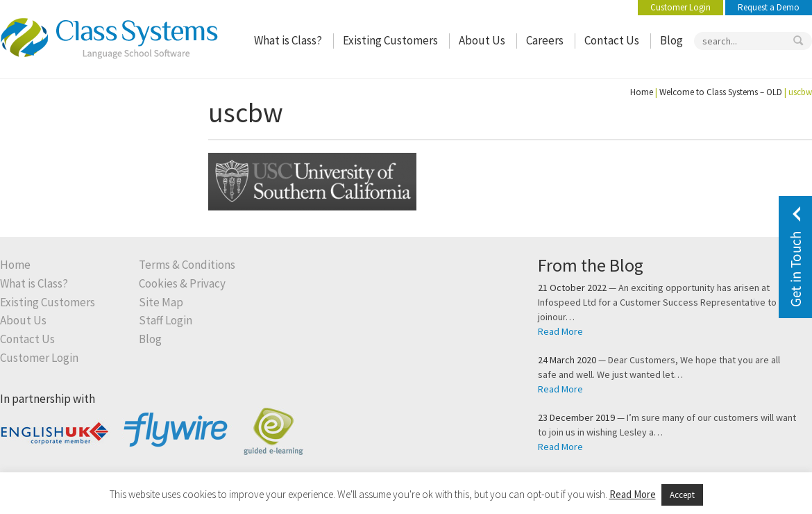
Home (642, 92)
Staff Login (166, 321)
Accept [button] (682, 495)
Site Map (161, 302)
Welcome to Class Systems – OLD (721, 92)
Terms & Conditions (187, 265)
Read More (560, 331)
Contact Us (612, 41)
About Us (482, 41)
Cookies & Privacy (182, 284)
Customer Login (680, 7)
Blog (671, 41)
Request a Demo (769, 7)
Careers (545, 41)
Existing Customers (390, 41)
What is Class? (288, 41)
